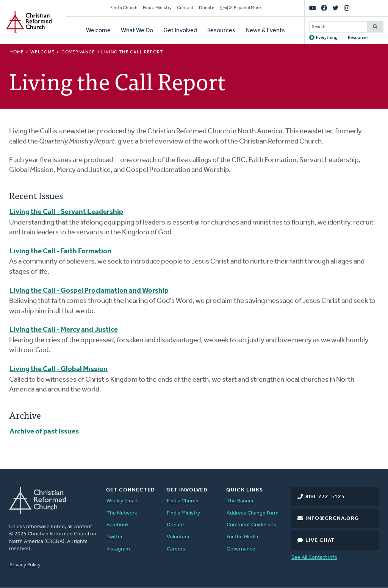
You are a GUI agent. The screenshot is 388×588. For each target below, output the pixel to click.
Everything (327, 38)
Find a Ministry (157, 8)
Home (17, 52)
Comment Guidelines (251, 525)
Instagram (118, 549)
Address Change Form (253, 513)
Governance (78, 52)
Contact (185, 8)
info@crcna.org (332, 519)
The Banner (240, 501)
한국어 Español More (240, 8)
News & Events (265, 31)
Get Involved (180, 31)
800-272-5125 (325, 497)
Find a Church (124, 8)
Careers (176, 549)
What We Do (137, 31)
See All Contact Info (314, 558)
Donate (207, 8)
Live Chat (320, 540)
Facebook (118, 525)
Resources (221, 31)
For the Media (242, 537)
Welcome (98, 31)
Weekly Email (122, 501)
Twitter (115, 537)
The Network (122, 513)
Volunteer (178, 537)
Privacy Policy (25, 565)
